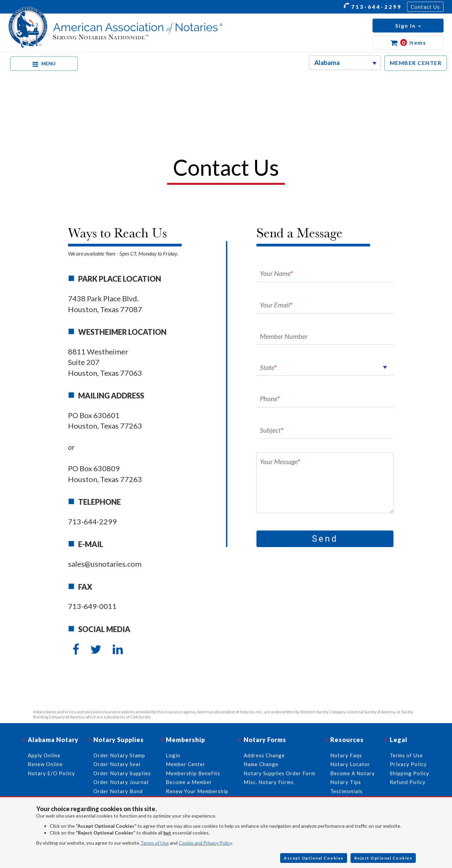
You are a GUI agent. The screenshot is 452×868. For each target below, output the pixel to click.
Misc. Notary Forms (269, 782)
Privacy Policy (408, 764)
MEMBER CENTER (416, 63)
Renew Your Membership (197, 791)
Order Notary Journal (121, 782)
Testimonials (346, 791)
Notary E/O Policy (51, 773)
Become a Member (189, 782)
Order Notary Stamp (119, 755)
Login (173, 755)
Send (325, 539)
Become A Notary (353, 773)
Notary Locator (350, 764)
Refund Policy (408, 782)
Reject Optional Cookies (383, 858)
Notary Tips (346, 782)
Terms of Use (155, 843)
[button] (408, 26)
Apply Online (44, 755)
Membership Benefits (193, 773)
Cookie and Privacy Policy (205, 843)
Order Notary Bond (118, 791)
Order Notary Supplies (122, 773)
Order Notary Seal (117, 764)
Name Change (261, 764)
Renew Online (45, 764)
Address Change (264, 755)
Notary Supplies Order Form (279, 773)
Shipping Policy (410, 773)
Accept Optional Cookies (314, 858)
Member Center (186, 764)
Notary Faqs (346, 755)
